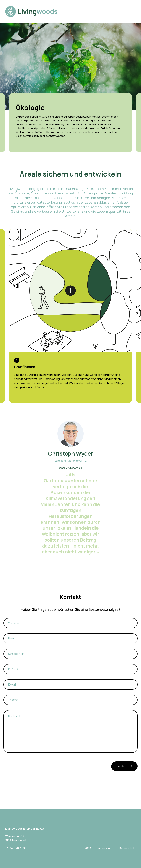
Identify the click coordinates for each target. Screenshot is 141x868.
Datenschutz (127, 848)
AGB (88, 848)
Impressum (105, 848)
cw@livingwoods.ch (70, 468)
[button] (132, 12)
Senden (124, 766)
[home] (31, 12)
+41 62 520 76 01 (15, 848)
